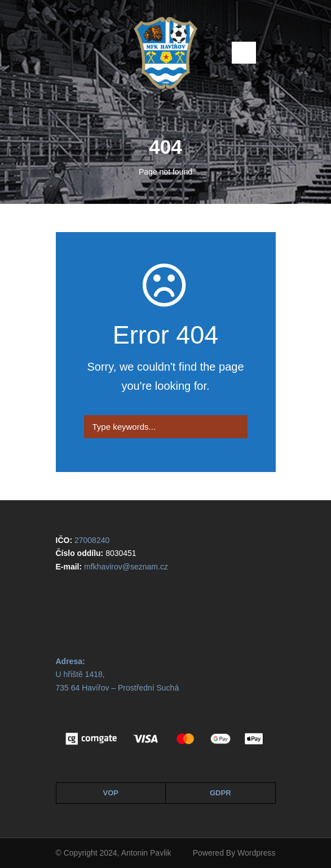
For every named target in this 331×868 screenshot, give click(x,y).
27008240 (92, 540)
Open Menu (244, 53)
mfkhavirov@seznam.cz (126, 567)
